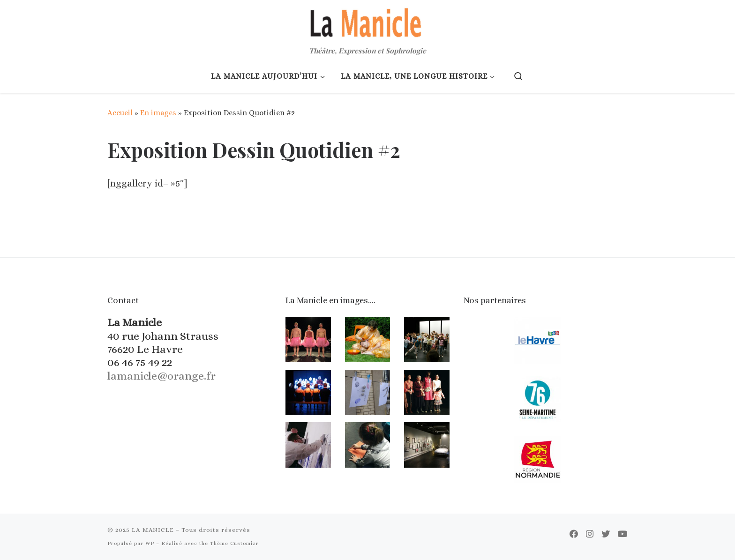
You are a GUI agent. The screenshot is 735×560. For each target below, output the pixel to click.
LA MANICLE (153, 530)
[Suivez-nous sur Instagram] (590, 534)
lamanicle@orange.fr (161, 376)
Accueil (120, 113)
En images (158, 113)
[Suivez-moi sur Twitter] (606, 534)
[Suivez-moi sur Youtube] (623, 534)
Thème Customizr (234, 543)
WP (150, 543)
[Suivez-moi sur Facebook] (574, 534)
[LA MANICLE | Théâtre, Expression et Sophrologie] (367, 21)
